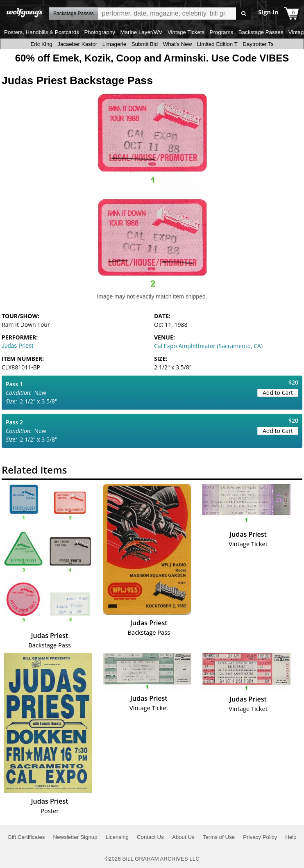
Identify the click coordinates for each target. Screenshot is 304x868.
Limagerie (115, 44)
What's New (178, 44)
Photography (100, 32)
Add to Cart (278, 393)
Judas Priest (17, 346)
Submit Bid (145, 44)
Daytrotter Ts (258, 44)
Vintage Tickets (186, 32)
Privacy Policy (260, 837)
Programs (222, 32)
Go (244, 14)
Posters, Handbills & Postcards (42, 32)
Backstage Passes (261, 32)
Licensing (117, 837)
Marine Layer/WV (141, 32)
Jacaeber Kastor (77, 44)
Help (291, 837)
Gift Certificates (26, 837)
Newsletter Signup (75, 837)
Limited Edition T (217, 44)
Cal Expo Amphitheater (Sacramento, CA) (208, 346)
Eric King (41, 44)
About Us (183, 837)
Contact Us (150, 837)
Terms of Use (219, 837)
